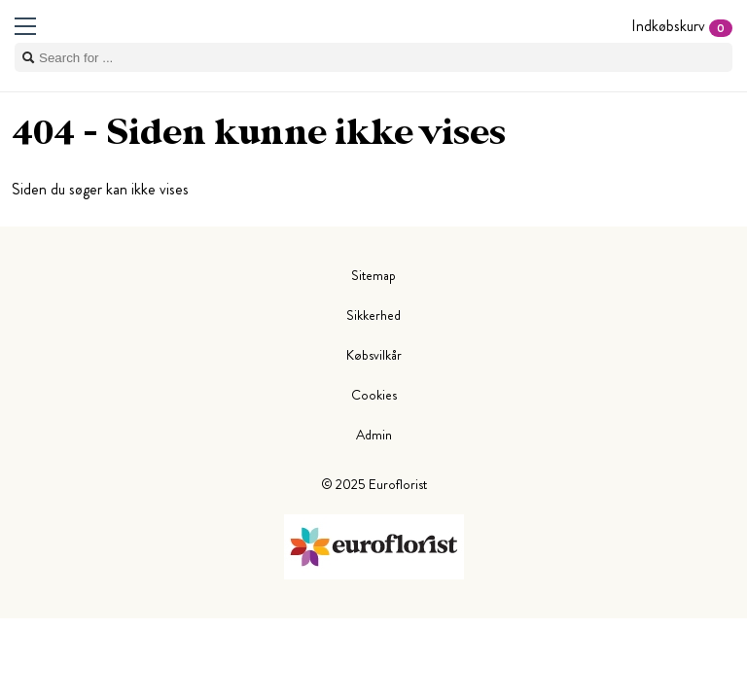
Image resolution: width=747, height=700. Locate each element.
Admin (374, 435)
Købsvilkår (374, 355)
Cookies (374, 395)
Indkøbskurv (682, 26)
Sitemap (373, 275)
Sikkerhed (373, 315)
